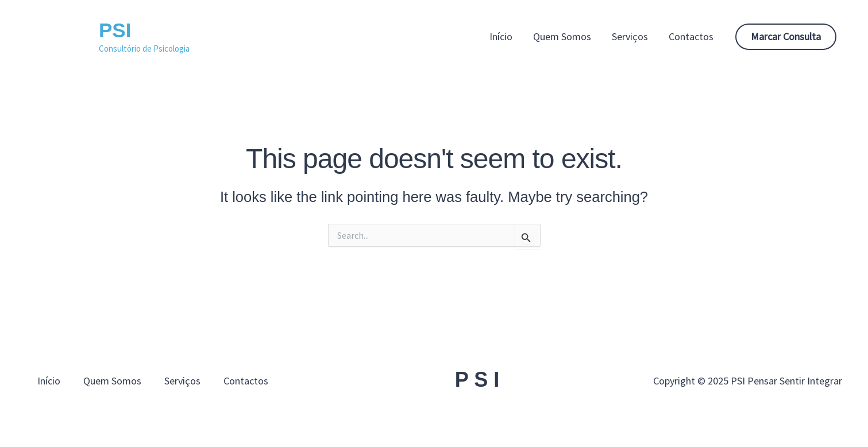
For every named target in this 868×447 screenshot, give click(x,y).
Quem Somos (562, 36)
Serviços (630, 36)
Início (501, 36)
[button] (786, 37)
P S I (477, 380)
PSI (115, 30)
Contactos (691, 36)
